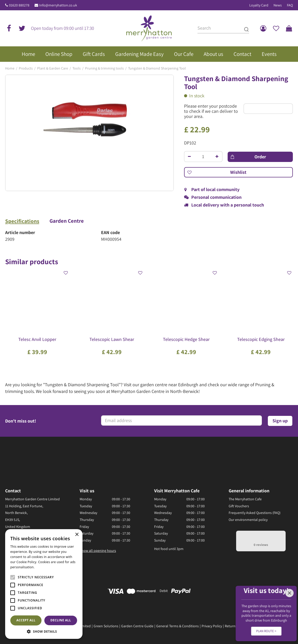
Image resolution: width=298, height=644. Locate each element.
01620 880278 (19, 5)
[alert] (44, 584)
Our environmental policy (248, 520)
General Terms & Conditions (177, 626)
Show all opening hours (98, 551)
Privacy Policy (212, 626)
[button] (44, 631)
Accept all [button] (26, 620)
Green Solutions (106, 626)
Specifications (22, 221)
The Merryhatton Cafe (245, 499)
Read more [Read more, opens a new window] (44, 567)
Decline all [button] (61, 620)
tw (22, 28)
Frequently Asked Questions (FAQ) (255, 513)
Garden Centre (67, 221)
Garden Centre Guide (137, 626)
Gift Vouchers (239, 506)
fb (9, 28)
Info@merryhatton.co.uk (58, 5)
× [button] (77, 535)
